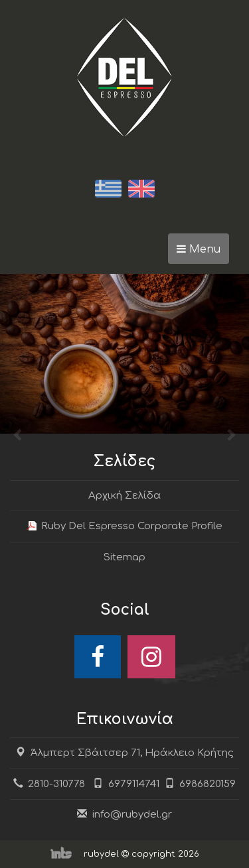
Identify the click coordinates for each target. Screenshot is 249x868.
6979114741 (134, 784)
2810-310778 (56, 784)
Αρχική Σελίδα (125, 496)
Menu (203, 253)
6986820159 (201, 784)
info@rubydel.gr (132, 815)
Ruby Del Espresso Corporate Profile (132, 526)
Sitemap (124, 557)
